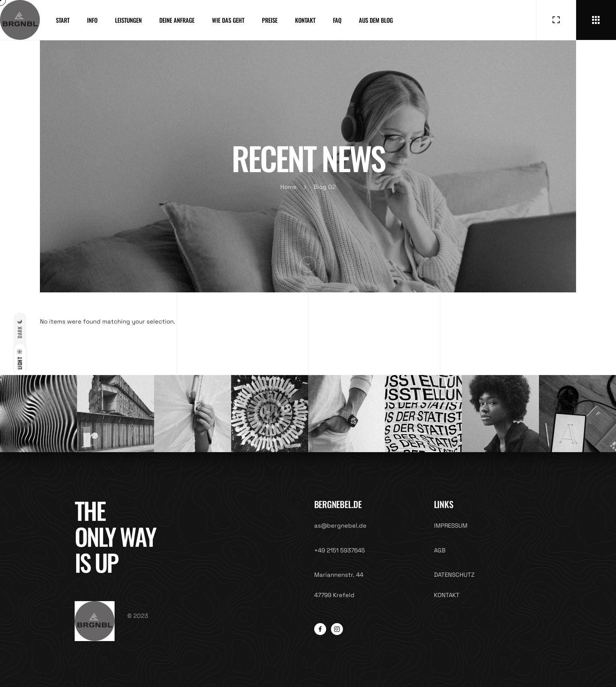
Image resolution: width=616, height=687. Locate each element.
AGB (440, 550)
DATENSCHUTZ (454, 575)
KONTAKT (447, 595)
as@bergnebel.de (340, 525)
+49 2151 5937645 (340, 550)
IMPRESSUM (451, 525)
